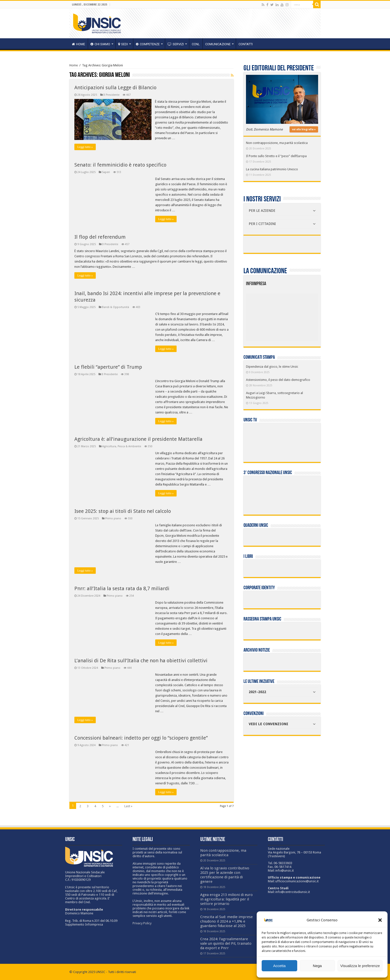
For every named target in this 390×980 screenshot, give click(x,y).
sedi (123, 44)
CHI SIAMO (100, 44)
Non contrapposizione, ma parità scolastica (277, 143)
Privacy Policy (142, 923)
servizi (176, 44)
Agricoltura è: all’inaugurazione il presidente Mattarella (138, 439)
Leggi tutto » (85, 147)
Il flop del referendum (100, 237)
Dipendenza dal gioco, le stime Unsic (272, 367)
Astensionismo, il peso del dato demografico (278, 380)
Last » (128, 806)
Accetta (279, 966)
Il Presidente (111, 95)
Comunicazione (218, 44)
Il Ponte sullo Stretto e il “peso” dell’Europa (276, 156)
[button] (380, 920)
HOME (78, 44)
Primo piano (113, 518)
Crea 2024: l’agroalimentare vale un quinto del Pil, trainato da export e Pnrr (226, 943)
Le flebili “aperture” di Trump (108, 367)
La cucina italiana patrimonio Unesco (272, 169)
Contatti (246, 44)
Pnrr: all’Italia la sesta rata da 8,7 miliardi (122, 588)
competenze (148, 44)
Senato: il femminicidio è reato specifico (120, 165)
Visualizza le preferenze (360, 966)
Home (74, 65)
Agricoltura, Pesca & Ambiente (122, 446)
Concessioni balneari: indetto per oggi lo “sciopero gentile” (141, 738)
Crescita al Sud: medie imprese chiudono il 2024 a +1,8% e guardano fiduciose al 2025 (226, 921)
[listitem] (297, 315)
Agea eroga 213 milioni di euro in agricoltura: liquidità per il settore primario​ (226, 899)
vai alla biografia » (304, 129)
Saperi (106, 172)
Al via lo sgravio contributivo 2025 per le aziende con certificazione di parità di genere (225, 875)
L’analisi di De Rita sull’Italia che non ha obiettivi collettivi (141, 661)
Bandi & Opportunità (116, 307)
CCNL (196, 44)
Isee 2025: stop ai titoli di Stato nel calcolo (123, 511)
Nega (317, 966)
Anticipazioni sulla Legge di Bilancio (115, 88)
